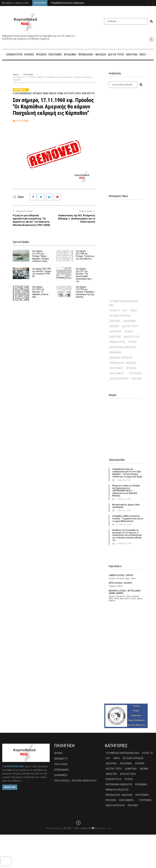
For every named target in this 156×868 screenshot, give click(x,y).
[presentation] (6, 861)
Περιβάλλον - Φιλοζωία (123, 363)
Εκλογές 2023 (132, 337)
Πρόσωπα (131, 368)
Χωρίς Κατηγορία (119, 379)
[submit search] (151, 21)
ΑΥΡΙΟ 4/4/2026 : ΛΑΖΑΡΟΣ (120, 583)
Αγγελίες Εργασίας (120, 316)
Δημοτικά (115, 331)
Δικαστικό (115, 337)
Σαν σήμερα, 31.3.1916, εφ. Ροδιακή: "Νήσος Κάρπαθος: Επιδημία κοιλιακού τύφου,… (41, 256)
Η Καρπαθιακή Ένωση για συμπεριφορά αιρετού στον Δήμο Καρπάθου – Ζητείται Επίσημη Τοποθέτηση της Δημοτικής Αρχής (127, 473)
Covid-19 (115, 310)
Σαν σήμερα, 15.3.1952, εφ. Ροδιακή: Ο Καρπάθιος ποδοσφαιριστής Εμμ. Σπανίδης (85, 292)
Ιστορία (132, 342)
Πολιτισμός (116, 368)
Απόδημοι (130, 321)
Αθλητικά (115, 321)
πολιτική (137, 379)
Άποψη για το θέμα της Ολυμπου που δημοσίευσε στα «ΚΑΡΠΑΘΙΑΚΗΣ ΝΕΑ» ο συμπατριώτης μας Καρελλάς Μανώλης (126, 491)
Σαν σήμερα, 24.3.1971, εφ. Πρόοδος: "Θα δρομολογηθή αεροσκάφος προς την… (84, 275)
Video (133, 310)
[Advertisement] (126, 137)
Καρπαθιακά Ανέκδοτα (123, 347)
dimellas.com (104, 828)
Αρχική (16, 74)
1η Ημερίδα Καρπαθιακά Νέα (124, 303)
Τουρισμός (135, 373)
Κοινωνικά (115, 352)
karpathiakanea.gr (54, 828)
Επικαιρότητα (117, 342)
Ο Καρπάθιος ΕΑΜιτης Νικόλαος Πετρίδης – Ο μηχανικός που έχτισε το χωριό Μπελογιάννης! (128, 519)
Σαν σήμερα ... (29, 74)
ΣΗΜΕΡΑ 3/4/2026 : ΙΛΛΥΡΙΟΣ (121, 575)
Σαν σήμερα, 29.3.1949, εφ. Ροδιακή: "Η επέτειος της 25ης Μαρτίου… (85, 255)
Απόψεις (114, 326)
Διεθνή (129, 331)
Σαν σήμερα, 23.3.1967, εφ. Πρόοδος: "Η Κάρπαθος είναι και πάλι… (40, 292)
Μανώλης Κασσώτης (121, 358)
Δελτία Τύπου (130, 326)
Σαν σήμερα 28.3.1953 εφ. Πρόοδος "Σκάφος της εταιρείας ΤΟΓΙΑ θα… (42, 272)
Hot (125, 310)
